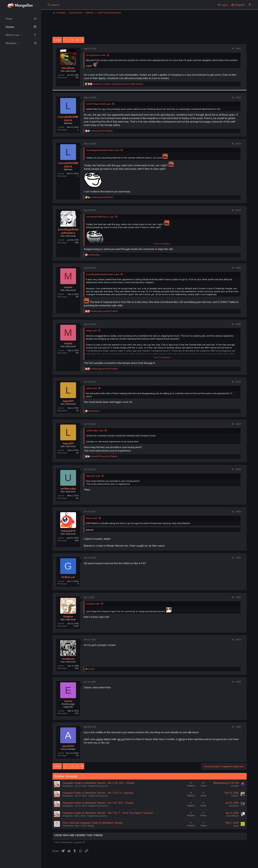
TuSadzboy (68, 826)
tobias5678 (68, 531)
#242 (238, 97)
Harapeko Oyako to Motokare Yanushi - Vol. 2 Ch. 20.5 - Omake (98, 783)
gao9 (236, 826)
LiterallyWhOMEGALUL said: (100, 217)
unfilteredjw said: (95, 430)
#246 (238, 324)
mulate (68, 287)
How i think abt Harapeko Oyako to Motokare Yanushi (93, 823)
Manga (91, 826)
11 (73, 40)
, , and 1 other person (118, 84)
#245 (238, 268)
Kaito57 (235, 796)
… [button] (68, 40)
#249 (238, 469)
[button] (22, 35)
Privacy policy (133, 861)
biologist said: (93, 604)
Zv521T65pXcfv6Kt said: (98, 104)
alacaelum (234, 806)
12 (77, 40)
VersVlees (68, 68)
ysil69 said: (92, 388)
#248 (238, 424)
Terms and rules (114, 861)
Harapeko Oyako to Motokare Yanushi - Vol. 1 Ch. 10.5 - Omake (98, 803)
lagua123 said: (93, 476)
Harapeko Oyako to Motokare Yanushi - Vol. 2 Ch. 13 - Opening (98, 793)
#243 (238, 144)
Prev (58, 40)
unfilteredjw (68, 489)
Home (9, 19)
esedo (68, 701)
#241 (239, 49)
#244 (238, 210)
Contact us (95, 861)
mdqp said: (91, 330)
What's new (13, 35)
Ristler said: (92, 518)
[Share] (233, 49)
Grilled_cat (68, 577)
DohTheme (215, 863)
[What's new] (250, 5)
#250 (238, 512)
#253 (238, 640)
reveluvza (68, 659)
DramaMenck (232, 816)
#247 (238, 382)
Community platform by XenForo (220, 861)
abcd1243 (68, 746)
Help (147, 861)
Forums (10, 27)
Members (11, 43)
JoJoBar (235, 786)
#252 (239, 597)
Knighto (68, 617)
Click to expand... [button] (162, 244)
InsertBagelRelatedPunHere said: (103, 150)
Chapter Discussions (98, 786)
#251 (239, 558)
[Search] (53, 5)
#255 (239, 727)
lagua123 (68, 401)
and (102, 131)
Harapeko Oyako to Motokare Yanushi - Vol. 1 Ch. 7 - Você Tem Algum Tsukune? (108, 813)
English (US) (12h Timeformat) (69, 861)
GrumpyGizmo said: (96, 55)
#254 (238, 682)
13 (82, 40)
